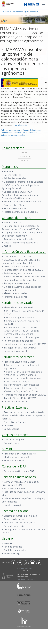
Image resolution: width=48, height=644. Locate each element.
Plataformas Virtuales (15, 293)
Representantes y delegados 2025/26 (23, 270)
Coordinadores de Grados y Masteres (23, 280)
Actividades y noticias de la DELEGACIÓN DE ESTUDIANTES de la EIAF (24, 275)
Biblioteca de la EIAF (15, 488)
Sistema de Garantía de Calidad (20, 516)
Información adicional (15, 297)
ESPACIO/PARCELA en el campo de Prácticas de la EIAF (21, 483)
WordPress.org (12, 554)
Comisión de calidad (14, 519)
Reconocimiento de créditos (19, 341)
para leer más (21, 125)
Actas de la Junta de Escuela (18, 239)
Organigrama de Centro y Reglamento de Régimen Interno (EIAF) (23, 234)
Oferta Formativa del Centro (19, 256)
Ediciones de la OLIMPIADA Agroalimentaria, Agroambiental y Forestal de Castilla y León (20, 195)
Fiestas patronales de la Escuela (21, 212)
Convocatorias (11, 429)
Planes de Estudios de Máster (19, 362)
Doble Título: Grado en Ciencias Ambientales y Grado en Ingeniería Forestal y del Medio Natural (22, 331)
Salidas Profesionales (15, 178)
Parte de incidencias (14, 526)
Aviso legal (20, 574)
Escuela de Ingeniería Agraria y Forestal (22, 12)
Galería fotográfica (14, 205)
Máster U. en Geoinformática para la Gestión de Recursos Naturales (23, 373)
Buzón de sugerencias (15, 208)
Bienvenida (10, 171)
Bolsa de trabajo (13, 443)
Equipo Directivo (13, 223)
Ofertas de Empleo (14, 440)
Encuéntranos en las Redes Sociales (23, 202)
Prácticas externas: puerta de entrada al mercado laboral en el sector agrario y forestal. (23, 415)
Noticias (24, 160)
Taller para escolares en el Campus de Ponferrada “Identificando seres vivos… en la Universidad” (21, 131)
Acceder (8, 543)
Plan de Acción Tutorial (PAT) (19, 523)
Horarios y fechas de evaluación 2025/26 (25, 344)
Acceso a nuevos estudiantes (19, 266)
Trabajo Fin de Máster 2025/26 (20, 398)
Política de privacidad (33, 574)
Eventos (23, 157)
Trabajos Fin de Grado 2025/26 (20, 348)
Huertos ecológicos (14, 505)
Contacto (25, 571)
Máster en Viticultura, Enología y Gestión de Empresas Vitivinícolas (21, 390)
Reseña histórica (13, 175)
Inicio (24, 153)
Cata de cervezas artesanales (13, 135)
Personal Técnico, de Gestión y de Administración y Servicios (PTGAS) (21, 227)
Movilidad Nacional (14, 460)
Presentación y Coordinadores (20, 454)
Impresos (9, 425)
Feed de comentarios (15, 550)
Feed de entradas (13, 547)
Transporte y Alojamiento (17, 283)
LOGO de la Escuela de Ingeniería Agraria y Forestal (20, 187)
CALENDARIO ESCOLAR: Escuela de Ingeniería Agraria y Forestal (21, 261)
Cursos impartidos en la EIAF (19, 471)
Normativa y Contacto (16, 422)
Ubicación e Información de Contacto (24, 182)
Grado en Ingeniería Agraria (20, 317)
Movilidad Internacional (16, 457)
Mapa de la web (22, 577)
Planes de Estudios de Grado (19, 307)
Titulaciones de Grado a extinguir (23, 337)
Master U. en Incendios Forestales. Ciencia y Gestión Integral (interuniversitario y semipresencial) (23, 381)
